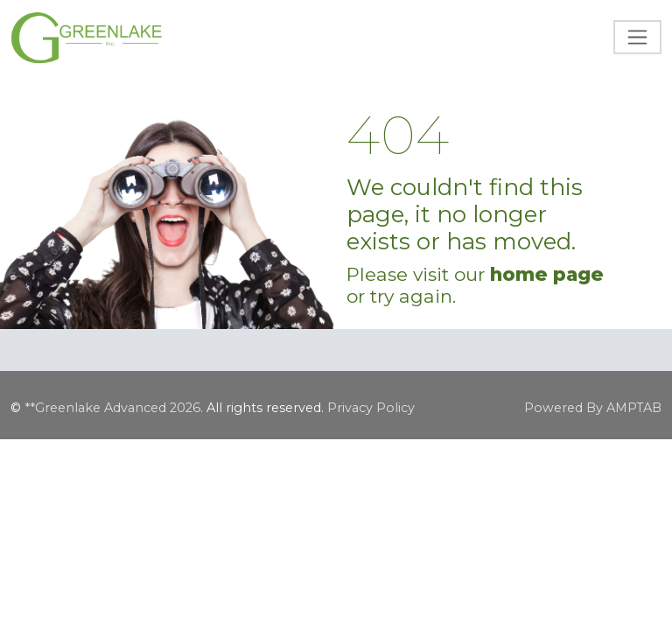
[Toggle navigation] (637, 37)
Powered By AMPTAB (593, 408)
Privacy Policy (371, 408)
